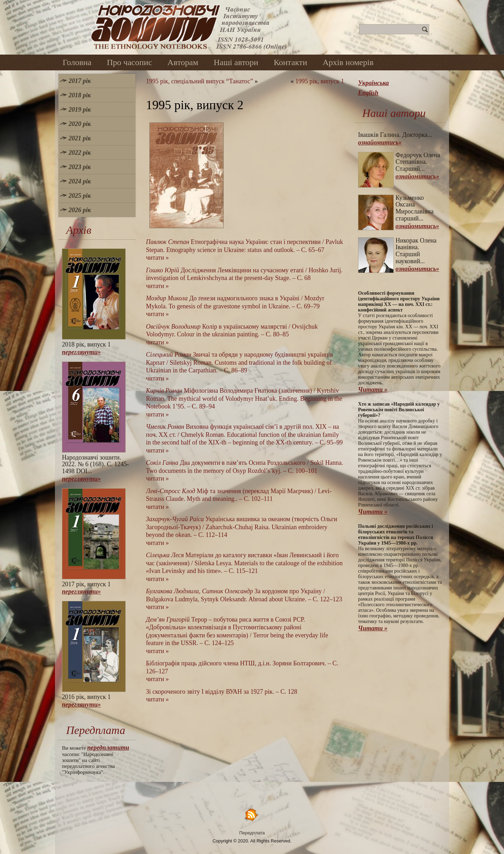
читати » (157, 258)
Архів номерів (348, 62)
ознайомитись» (380, 142)
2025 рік (80, 196)
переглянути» (81, 352)
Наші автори (236, 62)
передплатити (108, 748)
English (368, 93)
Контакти (290, 62)
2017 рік (80, 81)
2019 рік (80, 110)
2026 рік (80, 210)
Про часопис (129, 62)
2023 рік (80, 167)
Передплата (252, 833)
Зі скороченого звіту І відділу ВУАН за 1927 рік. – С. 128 (222, 692)
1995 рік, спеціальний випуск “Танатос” (199, 81)
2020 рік (80, 124)
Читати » (373, 390)
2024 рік (80, 181)
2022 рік (80, 153)
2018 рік (80, 95)
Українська (373, 83)
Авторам (183, 62)
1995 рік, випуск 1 (320, 81)
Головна (77, 62)
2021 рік (80, 138)
